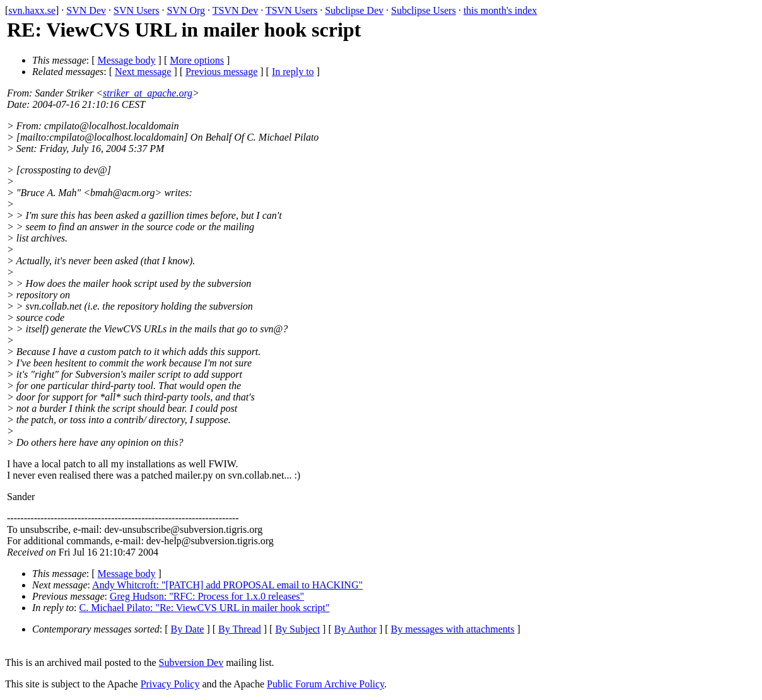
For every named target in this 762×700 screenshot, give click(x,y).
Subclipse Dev (354, 10)
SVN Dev (86, 10)
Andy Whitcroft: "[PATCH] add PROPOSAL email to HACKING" (227, 585)
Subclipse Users (424, 10)
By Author (355, 629)
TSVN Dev (235, 10)
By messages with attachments (453, 629)
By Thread (240, 629)
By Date (188, 629)
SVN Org (186, 10)
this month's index (501, 10)
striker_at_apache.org (148, 93)
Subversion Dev (191, 662)
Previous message (221, 72)
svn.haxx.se (32, 10)
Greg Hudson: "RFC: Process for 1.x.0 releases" (207, 596)
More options (197, 60)
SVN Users (136, 10)
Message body (127, 60)
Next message (143, 72)
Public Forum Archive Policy (325, 684)
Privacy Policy (170, 684)
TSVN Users (291, 10)
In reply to (293, 72)
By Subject (297, 629)
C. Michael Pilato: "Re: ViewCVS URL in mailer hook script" (205, 608)
